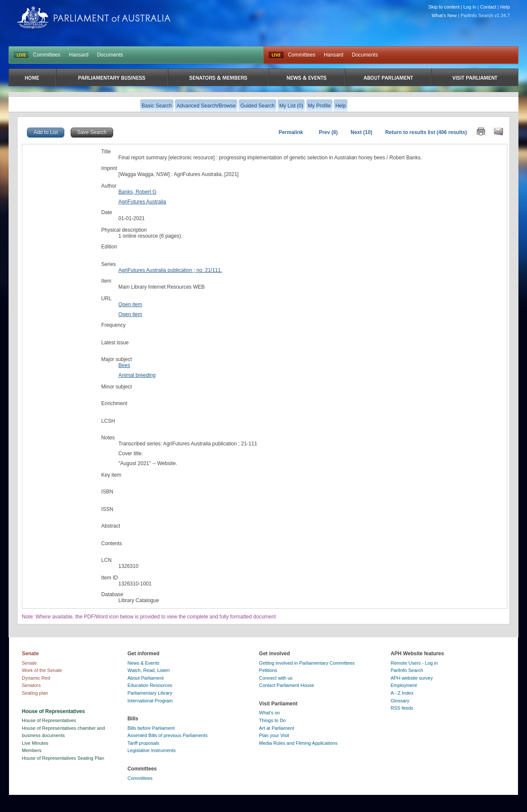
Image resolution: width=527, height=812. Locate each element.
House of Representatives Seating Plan (63, 758)
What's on (270, 713)
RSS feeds (402, 708)
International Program (150, 701)
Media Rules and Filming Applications (298, 743)
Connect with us (276, 678)
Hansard (79, 55)
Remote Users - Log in (414, 663)
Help (505, 7)
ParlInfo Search (407, 670)
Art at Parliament (277, 728)
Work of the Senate (42, 670)
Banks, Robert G (137, 192)
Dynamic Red (36, 678)
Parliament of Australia (94, 17)
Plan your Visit (274, 735)
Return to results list (410, 132)
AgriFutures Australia (142, 202)
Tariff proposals (143, 743)
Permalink (291, 132)
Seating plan (35, 693)
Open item (130, 304)
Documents (110, 55)
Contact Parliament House (287, 685)
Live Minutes (35, 743)
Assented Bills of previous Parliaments (167, 735)
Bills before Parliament (151, 728)
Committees (47, 55)
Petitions (268, 670)
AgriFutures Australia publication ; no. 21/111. (170, 270)
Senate (29, 663)
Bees (124, 365)
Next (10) (361, 132)
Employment (404, 685)
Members (32, 750)
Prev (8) (328, 132)
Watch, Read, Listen (148, 670)
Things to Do (272, 720)
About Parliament (145, 678)
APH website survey (412, 678)
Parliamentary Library (150, 693)
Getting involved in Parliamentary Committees (307, 663)
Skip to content (444, 7)
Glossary (400, 701)
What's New (444, 15)
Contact (488, 7)
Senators (31, 685)
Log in (470, 7)
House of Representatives (49, 720)
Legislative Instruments (151, 750)
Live (276, 55)
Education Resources (150, 685)
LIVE (21, 55)
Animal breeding (137, 375)
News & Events (143, 663)
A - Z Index (402, 693)
